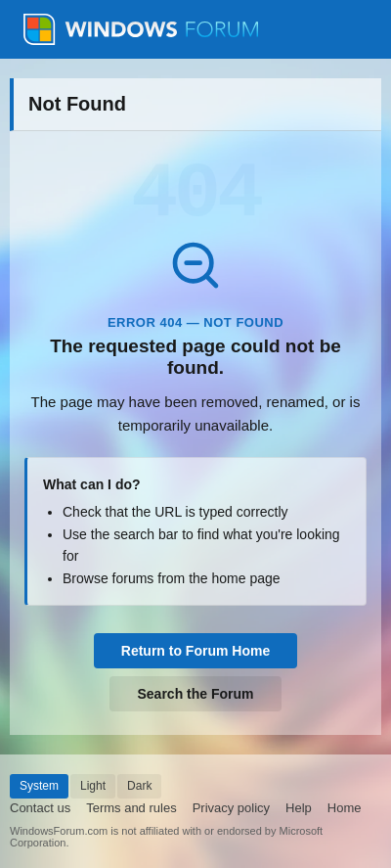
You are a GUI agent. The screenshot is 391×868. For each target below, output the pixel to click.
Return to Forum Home (195, 651)
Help (299, 808)
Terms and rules (131, 808)
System (39, 786)
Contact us (40, 808)
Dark (139, 786)
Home (345, 808)
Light (93, 786)
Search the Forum (195, 694)
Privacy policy (231, 808)
